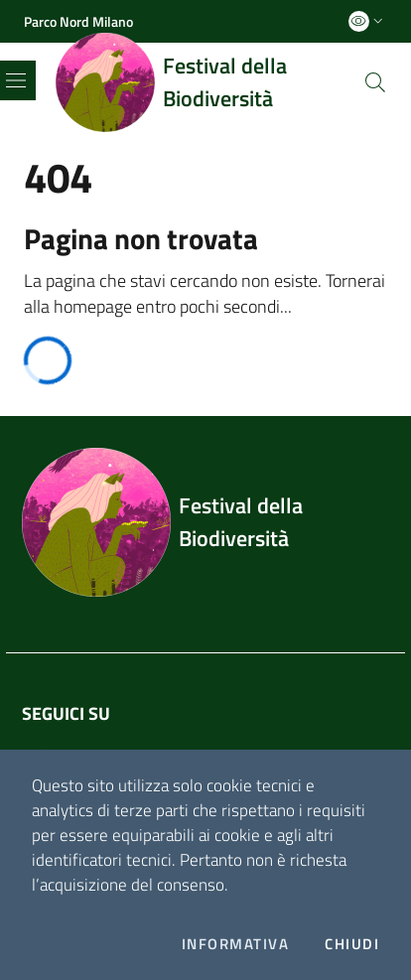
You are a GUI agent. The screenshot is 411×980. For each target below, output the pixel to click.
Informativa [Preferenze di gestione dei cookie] (235, 945)
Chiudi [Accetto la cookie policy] (352, 945)
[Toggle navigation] (16, 80)
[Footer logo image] (205, 522)
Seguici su (66, 713)
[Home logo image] (209, 82)
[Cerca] (375, 82)
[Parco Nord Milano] (78, 21)
